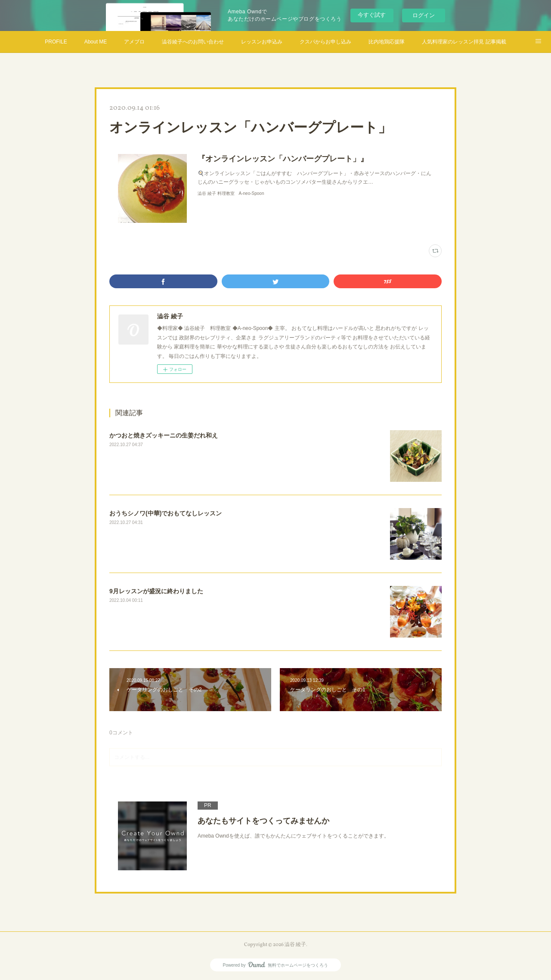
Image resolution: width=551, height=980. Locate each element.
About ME (96, 42)
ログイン (424, 15)
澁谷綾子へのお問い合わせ (193, 42)
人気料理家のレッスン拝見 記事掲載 (464, 42)
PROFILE (56, 42)
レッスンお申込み (262, 42)
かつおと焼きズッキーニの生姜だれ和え (164, 435)
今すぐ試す (372, 15)
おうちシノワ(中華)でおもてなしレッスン (166, 513)
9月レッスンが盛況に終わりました (156, 591)
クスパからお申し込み (325, 42)
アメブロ (134, 42)
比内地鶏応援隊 (387, 42)
